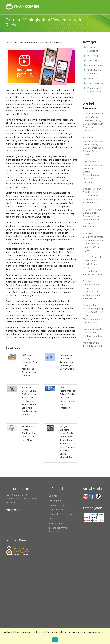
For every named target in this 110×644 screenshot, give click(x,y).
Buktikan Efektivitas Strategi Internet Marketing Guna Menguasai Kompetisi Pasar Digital (93, 242)
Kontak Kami (55, 523)
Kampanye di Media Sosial (94, 90)
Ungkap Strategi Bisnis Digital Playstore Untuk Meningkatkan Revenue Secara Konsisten (92, 218)
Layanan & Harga (58, 505)
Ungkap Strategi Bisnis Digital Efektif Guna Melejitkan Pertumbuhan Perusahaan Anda (93, 266)
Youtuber (92, 79)
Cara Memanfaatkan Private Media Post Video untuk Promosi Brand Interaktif (68, 398)
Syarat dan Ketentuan (61, 514)
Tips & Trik (93, 61)
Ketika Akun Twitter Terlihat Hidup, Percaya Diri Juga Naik (30, 433)
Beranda (53, 496)
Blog (8, 43)
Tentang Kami (56, 500)
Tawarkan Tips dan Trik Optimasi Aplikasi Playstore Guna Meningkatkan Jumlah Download (93, 338)
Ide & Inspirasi (95, 65)
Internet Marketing (93, 49)
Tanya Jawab (56, 509)
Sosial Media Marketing (94, 72)
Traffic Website (95, 83)
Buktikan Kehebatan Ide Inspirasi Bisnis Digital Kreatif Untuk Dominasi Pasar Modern (92, 290)
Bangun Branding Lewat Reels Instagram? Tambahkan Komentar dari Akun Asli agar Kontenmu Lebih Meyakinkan (67, 442)
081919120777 (15, 510)
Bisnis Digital (94, 56)
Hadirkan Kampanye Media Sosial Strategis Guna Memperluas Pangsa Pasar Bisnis (93, 146)
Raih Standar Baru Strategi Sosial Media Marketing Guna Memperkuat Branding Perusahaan (93, 122)
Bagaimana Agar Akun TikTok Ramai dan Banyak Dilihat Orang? (67, 362)
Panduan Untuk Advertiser (58, 529)
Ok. (55, 640)
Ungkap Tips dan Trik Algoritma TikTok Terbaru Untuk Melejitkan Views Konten (92, 196)
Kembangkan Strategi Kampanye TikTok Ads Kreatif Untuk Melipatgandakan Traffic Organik (93, 314)
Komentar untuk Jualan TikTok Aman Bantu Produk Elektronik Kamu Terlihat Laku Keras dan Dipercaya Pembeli (29, 401)
